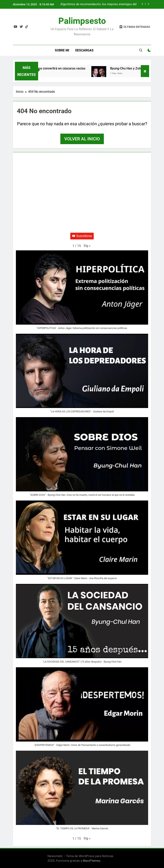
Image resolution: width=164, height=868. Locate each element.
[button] (87, 246)
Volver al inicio (82, 139)
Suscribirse (82, 236)
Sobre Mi (62, 50)
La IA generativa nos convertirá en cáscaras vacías (51, 68)
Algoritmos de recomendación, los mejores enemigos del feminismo (98, 4)
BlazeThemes (92, 861)
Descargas (84, 50)
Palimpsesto (82, 21)
